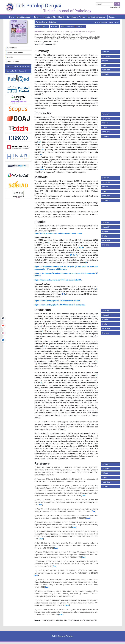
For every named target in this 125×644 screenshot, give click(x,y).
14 (41, 167)
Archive (10, 57)
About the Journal (24, 17)
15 (41, 170)
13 (40, 142)
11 (44, 150)
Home (11, 17)
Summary (105, 52)
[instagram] (3, 333)
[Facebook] (3, 311)
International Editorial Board (53, 17)
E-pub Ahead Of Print (15, 52)
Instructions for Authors (76, 17)
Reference (105, 74)
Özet (84, 496)
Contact (112, 17)
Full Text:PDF (55, 26)
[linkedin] (3, 340)
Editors (37, 17)
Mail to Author (81, 26)
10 (96, 361)
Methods (105, 61)
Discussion (106, 70)
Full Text (46, 26)
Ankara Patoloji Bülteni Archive (17, 71)
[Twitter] (3, 318)
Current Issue (12, 48)
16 (43, 170)
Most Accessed (13, 62)
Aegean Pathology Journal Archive (19, 66)
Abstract (38, 26)
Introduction (106, 56)
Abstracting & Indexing (97, 17)
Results (104, 65)
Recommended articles (67, 26)
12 (35, 364)
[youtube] (3, 326)
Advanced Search (115, 7)
